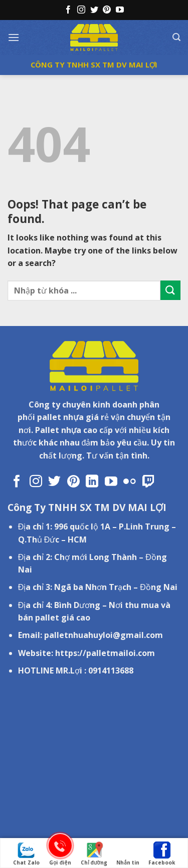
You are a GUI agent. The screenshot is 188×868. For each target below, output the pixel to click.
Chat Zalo (26, 853)
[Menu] (14, 37)
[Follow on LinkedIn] (92, 482)
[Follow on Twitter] (94, 10)
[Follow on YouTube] (120, 10)
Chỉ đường (94, 853)
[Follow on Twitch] (149, 482)
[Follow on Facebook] (68, 10)
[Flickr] (130, 482)
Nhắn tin (128, 853)
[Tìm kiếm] (176, 37)
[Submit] (170, 290)
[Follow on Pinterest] (107, 10)
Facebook (162, 853)
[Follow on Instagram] (81, 10)
